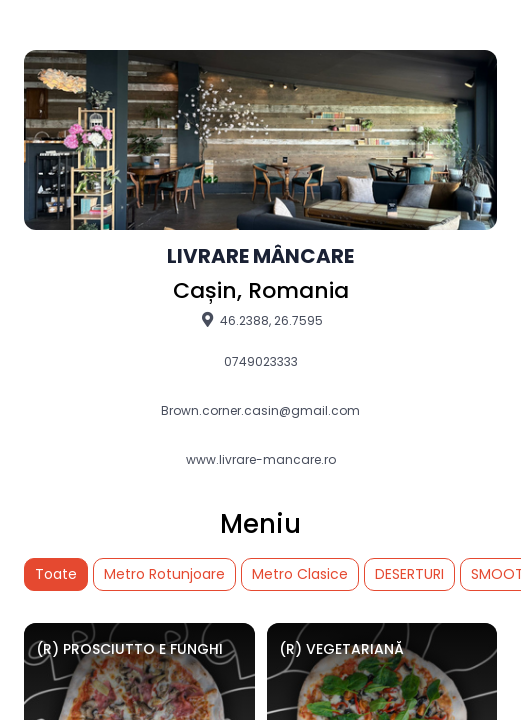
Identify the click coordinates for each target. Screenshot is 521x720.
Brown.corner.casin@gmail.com (260, 411)
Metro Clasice (300, 574)
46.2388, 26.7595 (260, 320)
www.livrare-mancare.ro (261, 460)
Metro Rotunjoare (164, 574)
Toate (56, 574)
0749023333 (261, 362)
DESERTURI (409, 574)
